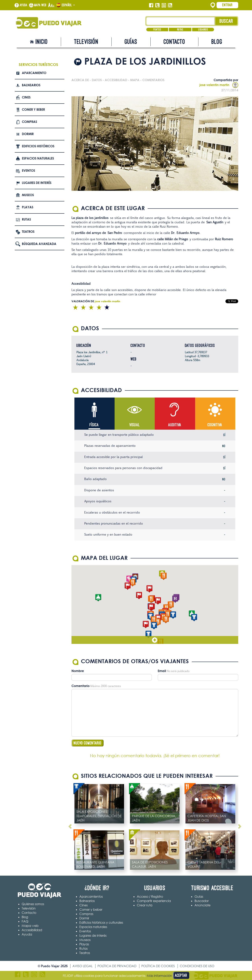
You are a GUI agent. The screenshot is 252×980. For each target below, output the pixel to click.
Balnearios (31, 85)
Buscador (202, 901)
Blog (217, 42)
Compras (29, 122)
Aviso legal (82, 966)
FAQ (25, 921)
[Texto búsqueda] (180, 21)
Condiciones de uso (197, 966)
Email (162, 671)
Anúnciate (202, 905)
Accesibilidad (32, 930)
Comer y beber (33, 109)
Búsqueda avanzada (39, 244)
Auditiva (175, 425)
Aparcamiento (34, 73)
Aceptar (181, 975)
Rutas (180, 30)
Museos (28, 195)
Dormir (28, 134)
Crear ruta (145, 905)
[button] (158, 601)
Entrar (227, 5)
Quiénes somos (33, 904)
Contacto (174, 42)
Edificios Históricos (38, 146)
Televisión (86, 42)
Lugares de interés (37, 183)
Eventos (28, 171)
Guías (131, 42)
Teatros (28, 232)
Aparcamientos (91, 897)
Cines (26, 97)
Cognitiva (215, 425)
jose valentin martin (219, 85)
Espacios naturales (38, 158)
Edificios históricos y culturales (101, 923)
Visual (135, 425)
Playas (28, 207)
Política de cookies (158, 966)
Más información (159, 976)
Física (94, 425)
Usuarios (203, 30)
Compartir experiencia (154, 901)
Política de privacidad (117, 966)
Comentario (81, 686)
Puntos (157, 30)
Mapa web (40, 5)
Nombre (78, 671)
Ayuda (24, 5)
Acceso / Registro (150, 897)
